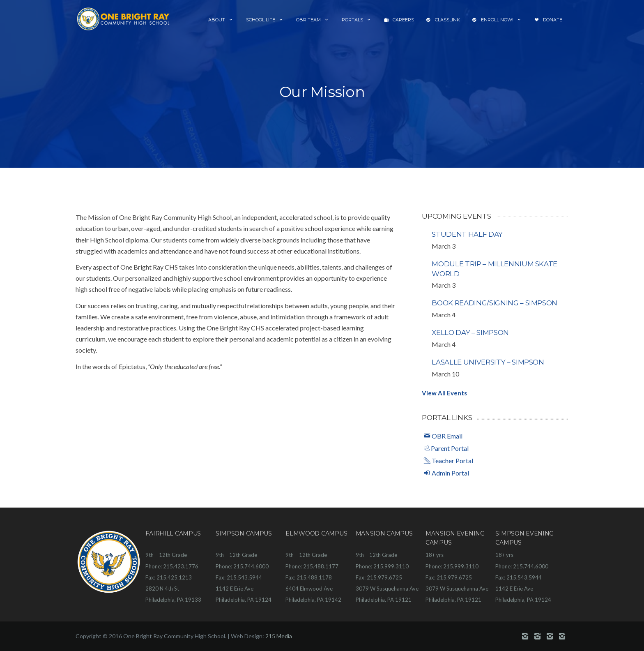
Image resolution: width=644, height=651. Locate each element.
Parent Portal (446, 448)
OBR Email (443, 436)
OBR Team (313, 20)
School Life (265, 20)
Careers (399, 20)
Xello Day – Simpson (470, 332)
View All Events (444, 393)
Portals (357, 20)
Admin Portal (446, 473)
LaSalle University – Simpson (488, 362)
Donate (548, 20)
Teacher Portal (448, 461)
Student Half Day (467, 234)
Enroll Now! (497, 20)
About (221, 20)
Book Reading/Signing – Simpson (494, 303)
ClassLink (443, 20)
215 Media (279, 636)
